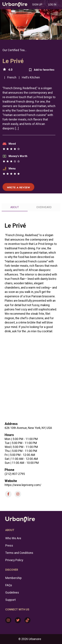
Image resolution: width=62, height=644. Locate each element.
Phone (9, 470)
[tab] (37, 5)
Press (9, 546)
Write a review (18, 187)
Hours (9, 435)
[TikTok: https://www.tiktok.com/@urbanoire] (27, 620)
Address (11, 424)
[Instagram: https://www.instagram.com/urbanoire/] (8, 620)
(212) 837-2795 (15, 474)
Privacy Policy (14, 560)
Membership (13, 578)
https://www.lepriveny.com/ (23, 485)
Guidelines (12, 593)
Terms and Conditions (19, 553)
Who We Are (13, 538)
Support (10, 600)
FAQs (9, 585)
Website (11, 481)
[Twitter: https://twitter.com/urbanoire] (18, 620)
